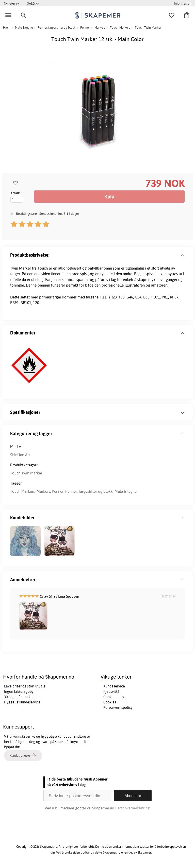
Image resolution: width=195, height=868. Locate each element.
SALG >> (33, 3)
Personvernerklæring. (133, 808)
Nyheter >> (12, 3)
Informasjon (183, 3)
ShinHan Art (20, 455)
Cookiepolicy (114, 697)
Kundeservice (114, 686)
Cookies (110, 702)
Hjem (7, 28)
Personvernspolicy (118, 707)
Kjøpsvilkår (112, 692)
